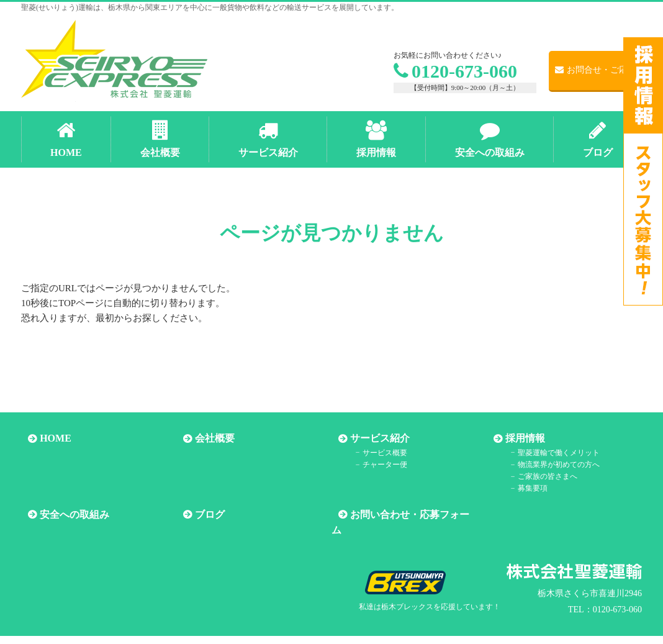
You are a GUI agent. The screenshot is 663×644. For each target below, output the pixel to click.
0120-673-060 (455, 71)
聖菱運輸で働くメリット (548, 452)
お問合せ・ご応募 (596, 70)
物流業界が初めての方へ (548, 465)
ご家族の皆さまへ (536, 476)
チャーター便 (374, 465)
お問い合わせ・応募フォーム (408, 515)
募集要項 (521, 488)
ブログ (203, 515)
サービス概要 (374, 452)
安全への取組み (68, 515)
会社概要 (208, 439)
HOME (49, 439)
